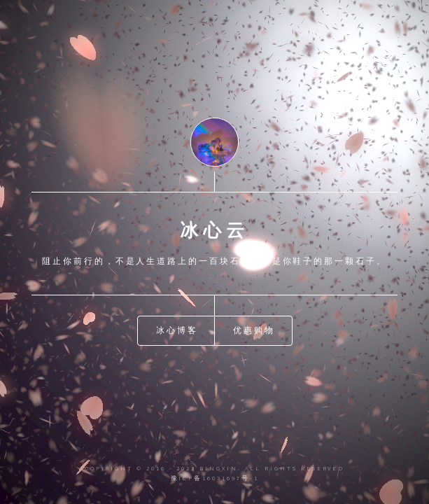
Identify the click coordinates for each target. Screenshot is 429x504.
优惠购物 (254, 330)
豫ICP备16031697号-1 (215, 478)
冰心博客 (177, 330)
